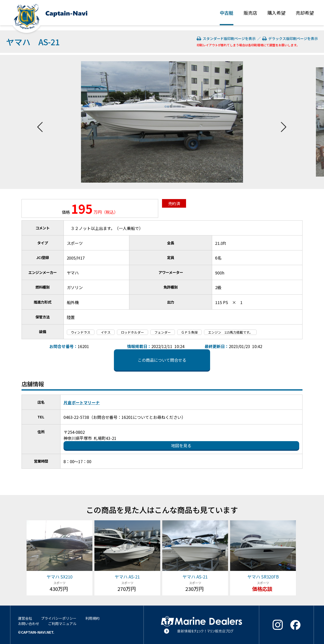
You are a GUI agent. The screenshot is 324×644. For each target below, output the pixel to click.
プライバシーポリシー (59, 618)
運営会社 (25, 618)
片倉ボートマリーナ (82, 402)
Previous (40, 122)
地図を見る (181, 445)
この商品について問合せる (162, 360)
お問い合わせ (29, 624)
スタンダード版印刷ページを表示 (227, 38)
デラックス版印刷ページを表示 (290, 38)
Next (283, 122)
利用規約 (92, 618)
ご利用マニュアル (62, 624)
